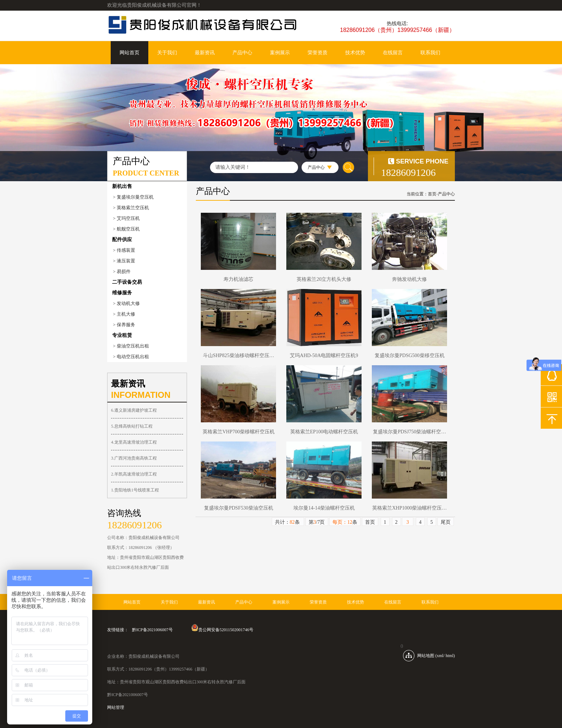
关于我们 (167, 53)
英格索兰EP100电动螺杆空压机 (324, 432)
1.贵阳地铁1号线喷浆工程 (135, 490)
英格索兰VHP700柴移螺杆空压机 (239, 432)
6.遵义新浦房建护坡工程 (134, 410)
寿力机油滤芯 (238, 279)
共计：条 (288, 522)
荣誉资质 (318, 53)
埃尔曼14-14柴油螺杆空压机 (324, 508)
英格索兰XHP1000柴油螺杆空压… (409, 508)
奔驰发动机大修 (409, 279)
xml (440, 656)
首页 (432, 194)
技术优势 (355, 53)
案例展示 (280, 53)
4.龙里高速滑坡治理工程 (134, 442)
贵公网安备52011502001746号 (222, 630)
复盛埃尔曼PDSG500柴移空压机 (410, 355)
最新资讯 (205, 53)
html (450, 656)
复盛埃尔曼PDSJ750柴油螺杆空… (409, 432)
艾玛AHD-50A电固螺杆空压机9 (324, 355)
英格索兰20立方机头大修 (324, 279)
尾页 (446, 522)
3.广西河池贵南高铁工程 (134, 458)
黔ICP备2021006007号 (152, 630)
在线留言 (393, 53)
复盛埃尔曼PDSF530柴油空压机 (238, 508)
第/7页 (317, 522)
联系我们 (430, 53)
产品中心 (242, 53)
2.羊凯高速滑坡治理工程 (134, 474)
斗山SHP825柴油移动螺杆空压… (239, 355)
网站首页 (130, 53)
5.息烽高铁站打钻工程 (132, 426)
